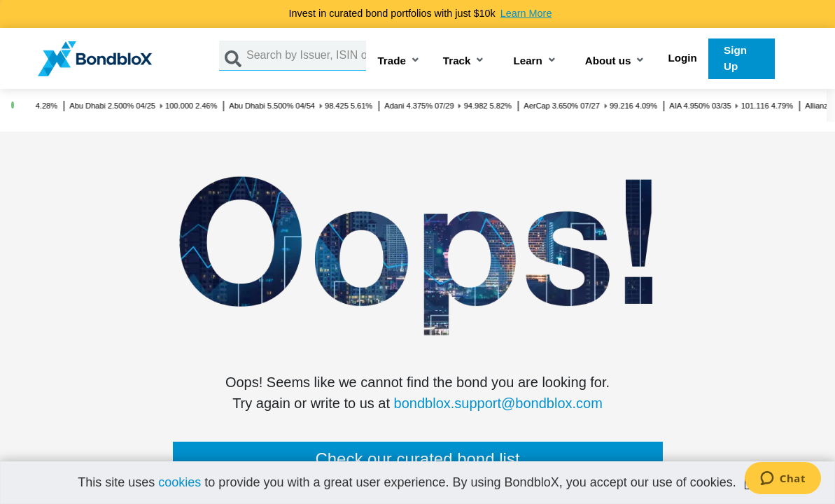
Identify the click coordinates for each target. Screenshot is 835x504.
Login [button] (682, 58)
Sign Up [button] (735, 58)
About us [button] (608, 61)
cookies (180, 482)
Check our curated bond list (417, 459)
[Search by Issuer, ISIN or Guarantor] (306, 56)
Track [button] (457, 61)
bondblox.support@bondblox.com (498, 403)
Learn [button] (527, 61)
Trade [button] (392, 61)
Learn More (526, 13)
